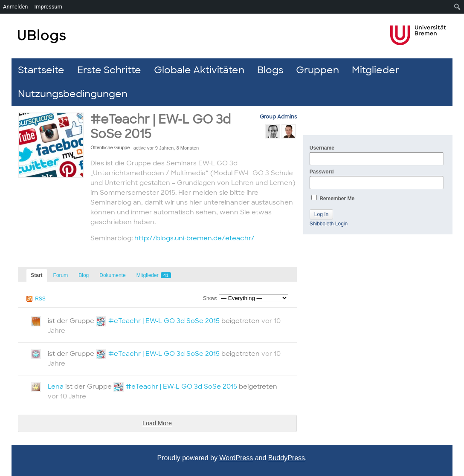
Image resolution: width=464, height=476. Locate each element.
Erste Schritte (109, 70)
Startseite (41, 70)
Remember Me (333, 198)
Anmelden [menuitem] (16, 7)
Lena (56, 387)
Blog (84, 275)
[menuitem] (457, 7)
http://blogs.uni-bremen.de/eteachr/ (194, 238)
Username (377, 155)
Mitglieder (376, 70)
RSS (40, 299)
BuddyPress (287, 458)
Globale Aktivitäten (199, 70)
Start (36, 275)
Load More (157, 423)
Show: (210, 298)
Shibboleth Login (329, 224)
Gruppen (318, 70)
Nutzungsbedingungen (73, 94)
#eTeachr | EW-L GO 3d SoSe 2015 (161, 127)
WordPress (236, 458)
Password (377, 179)
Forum (61, 275)
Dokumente (112, 275)
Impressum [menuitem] (48, 7)
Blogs (270, 70)
